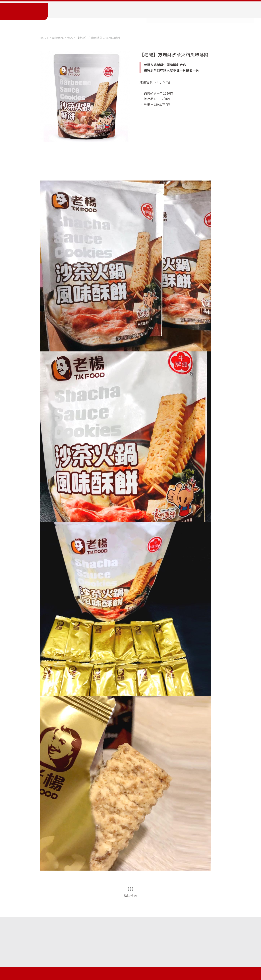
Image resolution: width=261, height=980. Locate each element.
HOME (44, 38)
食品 (70, 38)
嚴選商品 (58, 38)
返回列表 (130, 892)
